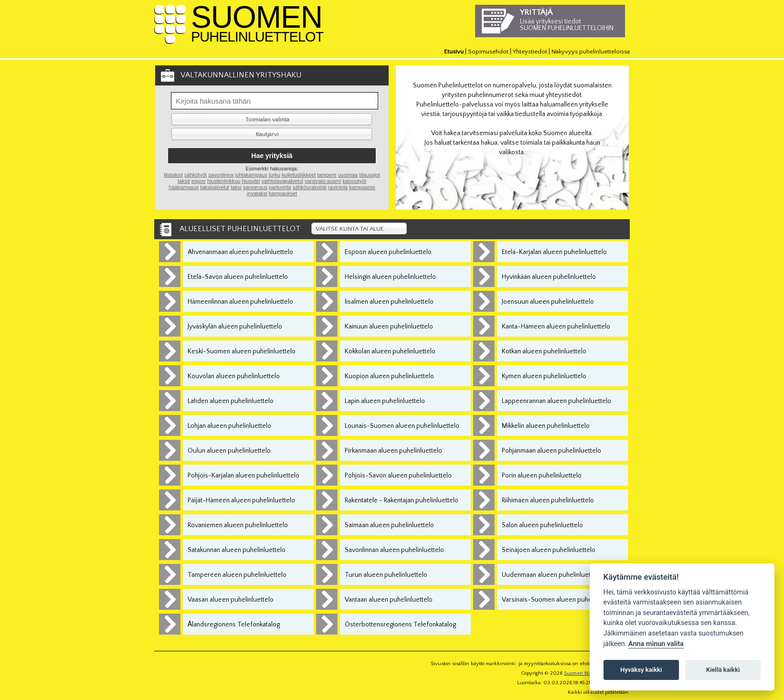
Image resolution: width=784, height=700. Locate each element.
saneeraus (255, 187)
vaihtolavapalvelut (282, 181)
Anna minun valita (656, 644)
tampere (327, 175)
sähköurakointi (310, 187)
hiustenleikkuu (224, 181)
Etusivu (454, 52)
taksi (236, 187)
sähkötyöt (196, 175)
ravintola (338, 187)
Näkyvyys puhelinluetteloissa (591, 52)
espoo (199, 181)
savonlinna (221, 175)
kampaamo (362, 187)
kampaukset (283, 193)
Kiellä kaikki (723, 670)
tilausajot (369, 175)
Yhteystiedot (530, 52)
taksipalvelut (215, 187)
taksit (184, 181)
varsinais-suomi (323, 181)
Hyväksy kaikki (641, 670)
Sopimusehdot (488, 52)
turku (275, 175)
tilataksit (173, 175)
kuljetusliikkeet (299, 175)
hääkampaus (184, 187)
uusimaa (348, 175)
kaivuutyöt (354, 181)
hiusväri (251, 181)
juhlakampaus (251, 175)
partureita (280, 187)
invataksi (257, 193)
